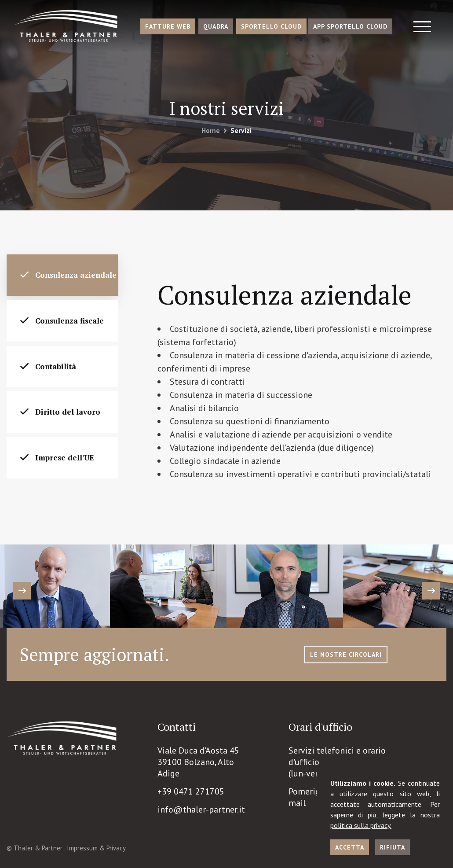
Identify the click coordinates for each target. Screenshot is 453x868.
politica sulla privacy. (361, 825)
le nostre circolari (346, 655)
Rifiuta (393, 847)
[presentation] (22, 591)
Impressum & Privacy (96, 848)
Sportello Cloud (271, 26)
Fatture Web (168, 26)
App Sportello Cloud (350, 26)
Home (211, 130)
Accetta (350, 847)
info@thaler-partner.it (201, 809)
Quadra (216, 26)
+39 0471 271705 (191, 791)
